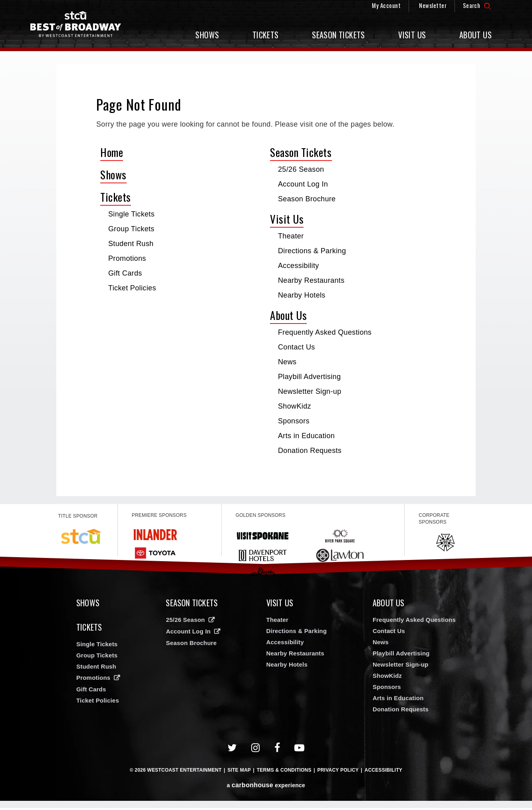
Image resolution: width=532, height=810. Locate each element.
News (287, 362)
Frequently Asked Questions (325, 332)
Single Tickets (131, 214)
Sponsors (294, 421)
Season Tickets (338, 35)
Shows (207, 35)
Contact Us (297, 347)
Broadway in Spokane (80, 26)
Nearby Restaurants (311, 280)
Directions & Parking (312, 251)
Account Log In (303, 184)
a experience (266, 787)
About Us (475, 35)
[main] (266, 280)
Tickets (266, 35)
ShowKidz (295, 406)
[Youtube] (300, 750)
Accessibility (299, 266)
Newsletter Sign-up (310, 391)
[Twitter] (232, 750)
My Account (386, 5)
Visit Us (412, 35)
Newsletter (433, 5)
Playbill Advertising (309, 377)
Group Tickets (131, 229)
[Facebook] (277, 750)
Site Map (239, 772)
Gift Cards (125, 273)
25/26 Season (301, 169)
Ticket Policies (132, 288)
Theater (291, 236)
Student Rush (131, 244)
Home (112, 152)
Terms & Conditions (284, 772)
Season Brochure (307, 199)
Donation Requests (310, 451)
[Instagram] (256, 750)
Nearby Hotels (302, 295)
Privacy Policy (338, 772)
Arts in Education (306, 436)
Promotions (127, 258)
